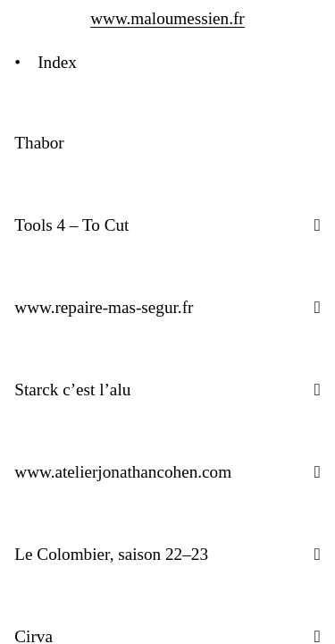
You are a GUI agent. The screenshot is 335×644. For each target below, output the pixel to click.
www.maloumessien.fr (167, 18)
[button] (318, 225)
